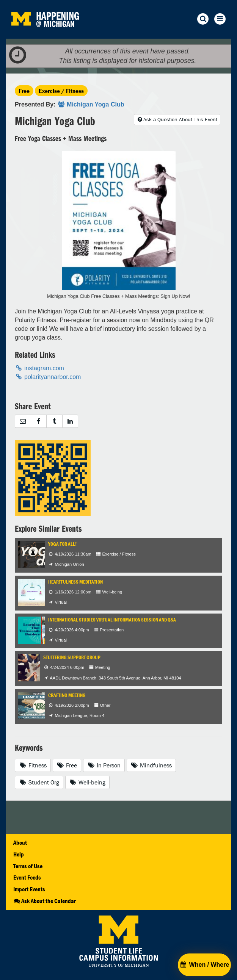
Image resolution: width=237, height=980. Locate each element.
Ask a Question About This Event (177, 119)
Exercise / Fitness (61, 91)
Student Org (39, 782)
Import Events (29, 889)
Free (24, 91)
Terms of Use (28, 866)
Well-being (88, 782)
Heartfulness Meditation (75, 582)
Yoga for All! (62, 544)
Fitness (33, 765)
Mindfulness (151, 765)
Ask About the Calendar (45, 901)
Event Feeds (27, 877)
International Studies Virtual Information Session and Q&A (112, 620)
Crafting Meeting (67, 695)
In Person (104, 765)
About (20, 842)
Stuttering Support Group (72, 657)
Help (19, 854)
